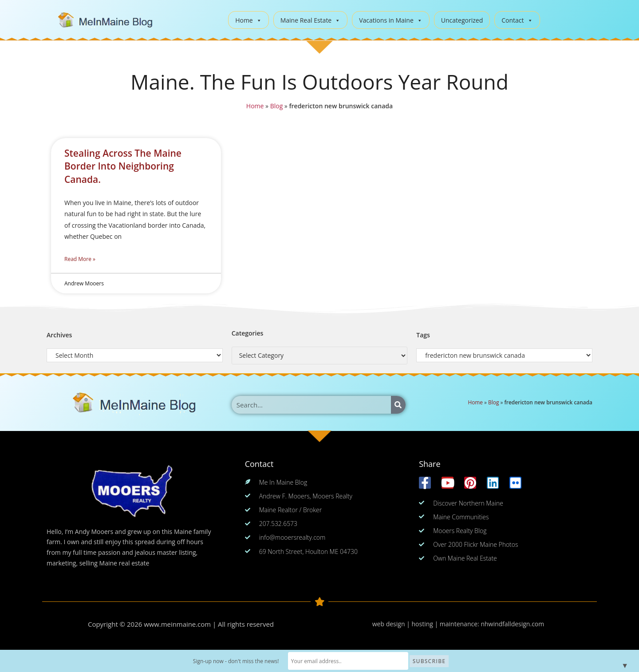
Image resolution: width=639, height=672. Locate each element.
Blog (276, 106)
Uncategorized (462, 20)
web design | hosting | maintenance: (427, 624)
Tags (423, 335)
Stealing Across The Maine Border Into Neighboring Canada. (123, 166)
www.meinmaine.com (177, 624)
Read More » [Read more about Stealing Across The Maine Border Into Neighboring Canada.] (80, 259)
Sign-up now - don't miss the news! (243, 661)
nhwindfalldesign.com (512, 624)
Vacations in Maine (391, 20)
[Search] (398, 405)
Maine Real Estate (311, 20)
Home (248, 20)
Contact (517, 20)
